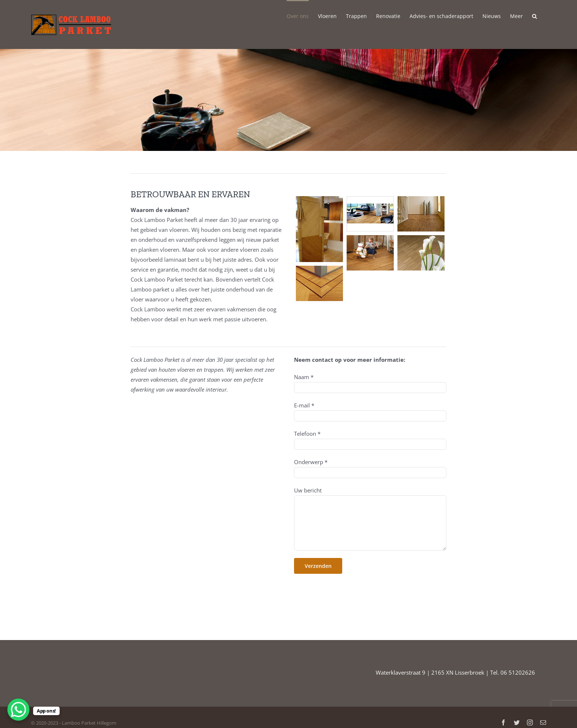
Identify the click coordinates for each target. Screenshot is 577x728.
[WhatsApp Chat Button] (18, 710)
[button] (534, 15)
